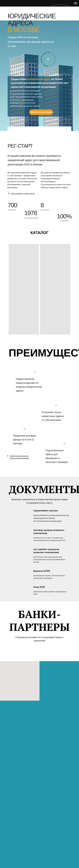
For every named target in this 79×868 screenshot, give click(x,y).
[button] (23, 194)
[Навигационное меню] (76, 3)
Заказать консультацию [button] (41, 112)
